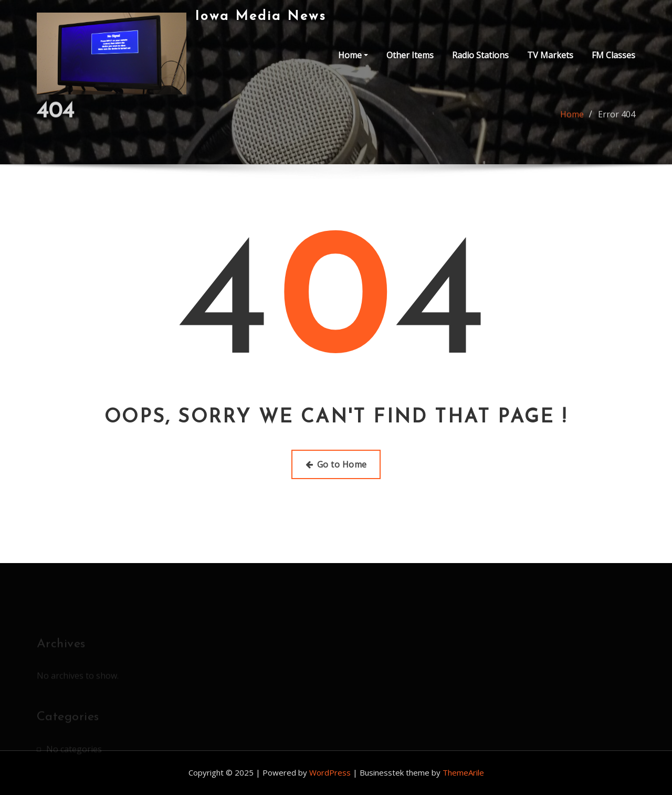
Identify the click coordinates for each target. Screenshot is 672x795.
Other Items (410, 55)
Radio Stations (480, 55)
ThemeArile (463, 772)
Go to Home (336, 464)
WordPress (330, 772)
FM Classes (613, 55)
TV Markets (550, 55)
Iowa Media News (261, 17)
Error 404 (617, 118)
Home (353, 55)
